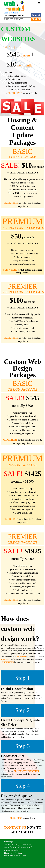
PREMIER (22, 286)
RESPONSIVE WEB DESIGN (26, 771)
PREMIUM (22, 221)
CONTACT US (15, 827)
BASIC (22, 151)
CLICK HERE (15, 93)
